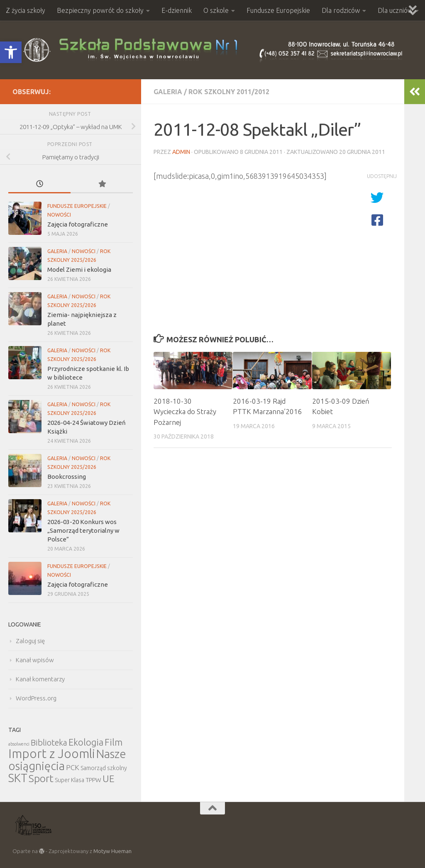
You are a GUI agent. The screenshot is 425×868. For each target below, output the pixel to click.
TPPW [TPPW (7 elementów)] (93, 780)
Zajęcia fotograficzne (78, 224)
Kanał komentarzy (40, 679)
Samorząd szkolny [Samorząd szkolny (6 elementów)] (104, 768)
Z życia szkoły (26, 10)
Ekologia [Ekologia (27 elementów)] (86, 742)
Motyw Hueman (112, 851)
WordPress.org (36, 698)
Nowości (59, 215)
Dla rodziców (341, 10)
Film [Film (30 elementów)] (114, 742)
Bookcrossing (67, 477)
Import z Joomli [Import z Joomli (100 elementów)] (52, 754)
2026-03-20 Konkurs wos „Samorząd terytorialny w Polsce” (83, 530)
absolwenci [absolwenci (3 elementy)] (19, 744)
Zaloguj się (30, 641)
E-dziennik (177, 10)
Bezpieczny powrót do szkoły (100, 10)
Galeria (168, 92)
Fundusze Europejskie (278, 10)
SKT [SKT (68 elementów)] (18, 778)
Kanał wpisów (35, 660)
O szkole (216, 10)
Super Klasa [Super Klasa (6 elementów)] (70, 780)
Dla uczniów (395, 10)
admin (181, 152)
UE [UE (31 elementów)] (109, 779)
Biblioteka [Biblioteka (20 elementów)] (49, 742)
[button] (11, 52)
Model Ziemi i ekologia (79, 269)
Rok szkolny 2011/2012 (229, 92)
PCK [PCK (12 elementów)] (73, 767)
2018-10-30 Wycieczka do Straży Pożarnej (185, 412)
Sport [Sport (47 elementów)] (41, 778)
